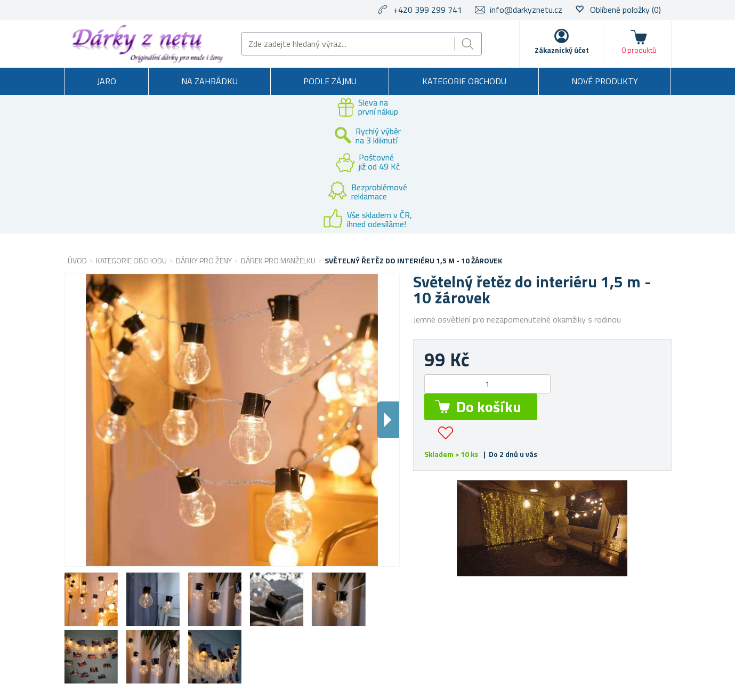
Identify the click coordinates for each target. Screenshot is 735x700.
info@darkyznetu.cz (526, 10)
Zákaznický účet (562, 50)
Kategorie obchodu (464, 81)
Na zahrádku (209, 81)
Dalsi (388, 420)
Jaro (107, 81)
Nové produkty (605, 81)
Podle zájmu (330, 81)
